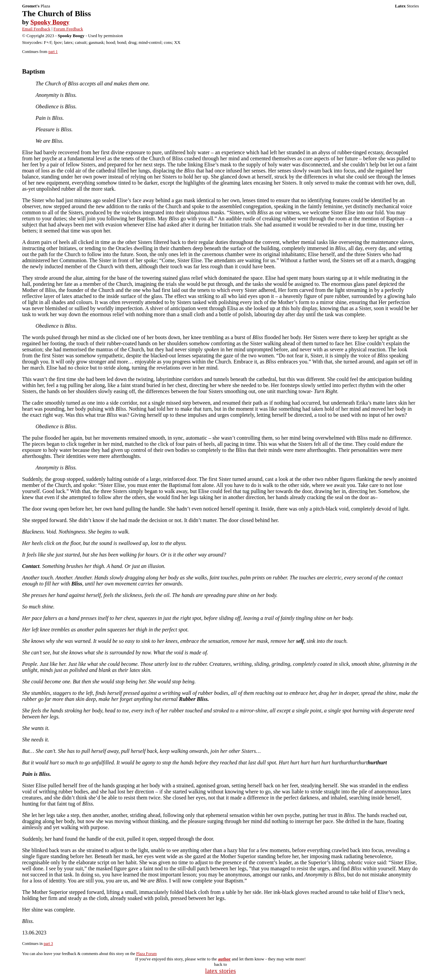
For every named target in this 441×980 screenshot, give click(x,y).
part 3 (48, 944)
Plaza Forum (146, 954)
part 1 (53, 52)
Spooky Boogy (50, 22)
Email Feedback (36, 29)
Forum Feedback (68, 29)
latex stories (220, 971)
